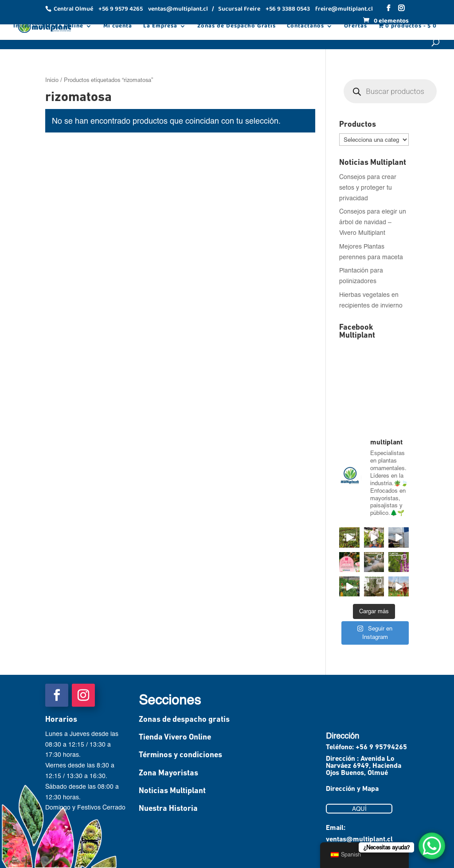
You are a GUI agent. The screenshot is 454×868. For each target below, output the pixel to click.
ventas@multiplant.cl (359, 840)
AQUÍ (359, 809)
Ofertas (356, 27)
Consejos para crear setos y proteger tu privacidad (368, 187)
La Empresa (160, 27)
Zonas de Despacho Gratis (237, 27)
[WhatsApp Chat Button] (432, 846)
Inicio (22, 27)
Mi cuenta (118, 27)
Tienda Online (63, 27)
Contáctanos (305, 27)
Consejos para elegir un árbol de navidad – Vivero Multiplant (373, 222)
